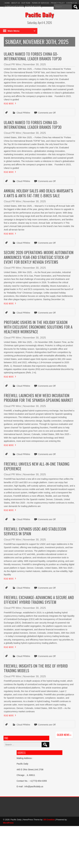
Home (7, 3)
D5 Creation (49, 820)
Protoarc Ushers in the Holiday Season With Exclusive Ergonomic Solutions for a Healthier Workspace (38, 327)
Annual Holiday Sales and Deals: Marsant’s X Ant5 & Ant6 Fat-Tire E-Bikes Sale (38, 193)
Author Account (33, 6)
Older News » (64, 735)
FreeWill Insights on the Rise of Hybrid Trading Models (36, 668)
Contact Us (72, 3)
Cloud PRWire (23, 113)
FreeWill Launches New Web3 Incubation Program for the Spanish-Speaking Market (38, 398)
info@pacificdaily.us (34, 786)
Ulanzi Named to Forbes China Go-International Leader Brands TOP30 (33, 56)
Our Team (26, 3)
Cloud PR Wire (12, 64)
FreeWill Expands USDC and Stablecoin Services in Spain (35, 531)
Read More (9, 103)
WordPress (8, 823)
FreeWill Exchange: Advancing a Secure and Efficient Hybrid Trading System (39, 600)
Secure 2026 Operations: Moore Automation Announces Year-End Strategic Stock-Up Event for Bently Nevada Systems (39, 257)
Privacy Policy (58, 3)
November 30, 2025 (34, 64)
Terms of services (40, 3)
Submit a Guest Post (14, 6)
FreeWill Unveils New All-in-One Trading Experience (37, 466)
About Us (16, 3)
